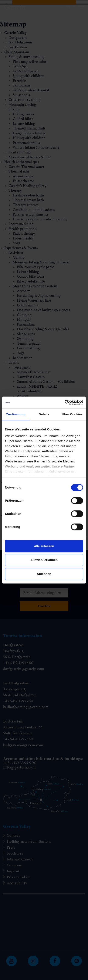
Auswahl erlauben (44, 560)
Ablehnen (44, 574)
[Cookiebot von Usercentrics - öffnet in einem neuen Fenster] (65, 402)
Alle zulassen (44, 546)
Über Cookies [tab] (72, 414)
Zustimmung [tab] (16, 414)
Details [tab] (44, 414)
